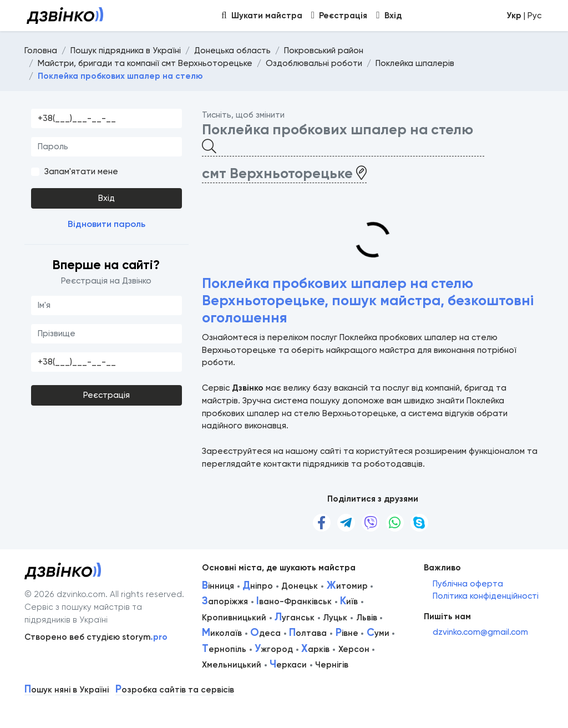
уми (378, 633)
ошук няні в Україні (67, 690)
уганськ (295, 618)
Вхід (106, 198)
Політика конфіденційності (486, 596)
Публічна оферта (468, 584)
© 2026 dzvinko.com (65, 594)
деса (265, 633)
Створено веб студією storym (96, 637)
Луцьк (335, 618)
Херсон (354, 649)
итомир (347, 586)
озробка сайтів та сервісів (175, 690)
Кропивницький (234, 618)
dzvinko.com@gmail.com (480, 632)
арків (315, 649)
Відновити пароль (106, 224)
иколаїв (222, 633)
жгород (274, 649)
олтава (308, 633)
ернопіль (224, 649)
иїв (349, 601)
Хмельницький (232, 665)
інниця (218, 586)
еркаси (288, 665)
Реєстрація (106, 395)
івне (347, 633)
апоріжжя (225, 601)
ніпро (258, 586)
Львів (367, 618)
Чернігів (332, 665)
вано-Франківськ (294, 601)
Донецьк (300, 586)
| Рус (524, 16)
